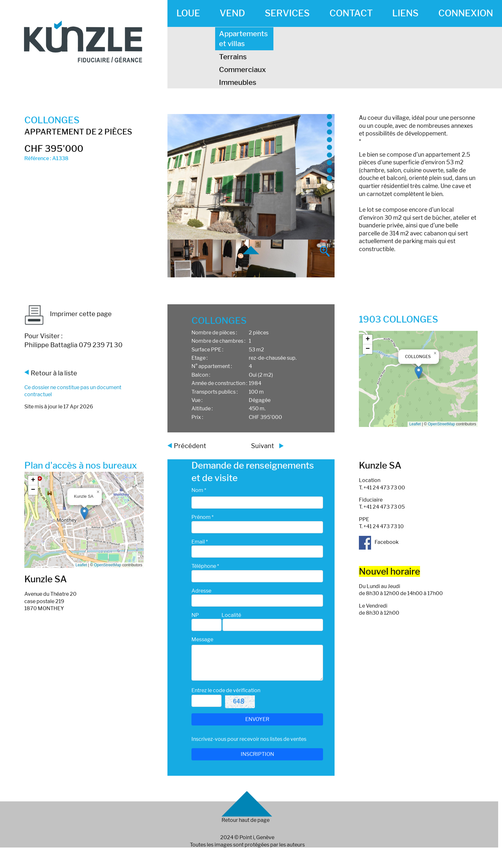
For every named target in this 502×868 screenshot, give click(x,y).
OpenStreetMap (441, 424)
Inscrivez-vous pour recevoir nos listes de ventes (249, 739)
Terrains (233, 57)
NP (195, 615)
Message (202, 639)
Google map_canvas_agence (83, 520)
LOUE (188, 13)
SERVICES (287, 13)
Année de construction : (219, 383)
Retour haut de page (246, 820)
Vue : (197, 400)
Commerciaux (243, 70)
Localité (231, 615)
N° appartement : (212, 366)
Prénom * (202, 517)
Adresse (201, 591)
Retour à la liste (54, 373)
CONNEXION (466, 13)
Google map (417, 379)
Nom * (199, 490)
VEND (232, 13)
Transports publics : (215, 392)
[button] (419, 372)
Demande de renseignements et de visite (253, 472)
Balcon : (201, 375)
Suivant (263, 446)
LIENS (405, 13)
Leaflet (415, 424)
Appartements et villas (243, 39)
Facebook (379, 542)
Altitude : (202, 409)
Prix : (197, 417)
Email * (200, 542)
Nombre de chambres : (218, 341)
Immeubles (238, 82)
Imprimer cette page (68, 314)
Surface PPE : (207, 350)
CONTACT (351, 13)
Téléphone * (205, 566)
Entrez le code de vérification (226, 690)
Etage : (199, 358)
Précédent (190, 446)
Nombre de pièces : (214, 333)
